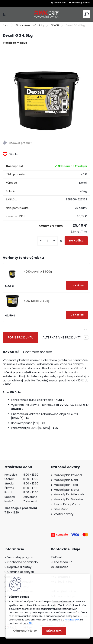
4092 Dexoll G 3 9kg (37, 301)
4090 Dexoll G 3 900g (38, 272)
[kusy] (48, 241)
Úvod (6, 25)
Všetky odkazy (64, 514)
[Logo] (46, 14)
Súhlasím (54, 631)
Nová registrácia (81, 3)
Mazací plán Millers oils (69, 494)
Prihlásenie (60, 3)
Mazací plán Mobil (66, 480)
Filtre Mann (61, 509)
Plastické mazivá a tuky (30, 25)
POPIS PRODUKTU (20, 337)
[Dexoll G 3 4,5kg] (46, 91)
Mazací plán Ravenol (68, 475)
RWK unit (57, 557)
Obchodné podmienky (23, 562)
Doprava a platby (19, 567)
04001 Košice (60, 567)
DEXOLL (55, 25)
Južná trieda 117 (62, 562)
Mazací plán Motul (66, 490)
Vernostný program (21, 557)
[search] (87, 14)
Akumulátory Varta (67, 504)
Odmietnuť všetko (25, 631)
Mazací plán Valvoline (69, 499)
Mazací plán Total (66, 485)
